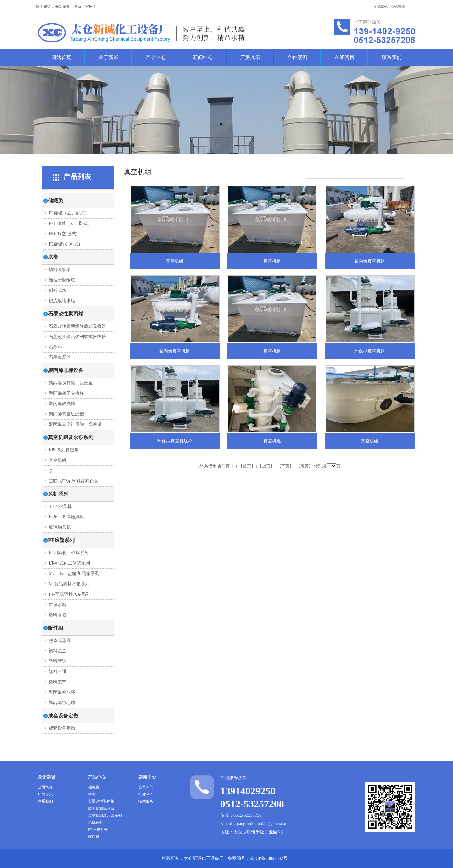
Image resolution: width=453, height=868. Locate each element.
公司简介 (45, 787)
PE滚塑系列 (98, 830)
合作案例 (297, 57)
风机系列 (96, 822)
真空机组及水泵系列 (105, 815)
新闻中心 (203, 57)
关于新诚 (109, 57)
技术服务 (146, 801)
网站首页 (61, 57)
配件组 (94, 837)
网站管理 (398, 7)
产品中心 (156, 57)
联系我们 (392, 57)
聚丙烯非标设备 (101, 809)
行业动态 (146, 794)
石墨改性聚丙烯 (101, 801)
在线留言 (344, 57)
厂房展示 (250, 57)
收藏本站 (380, 7)
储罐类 (94, 787)
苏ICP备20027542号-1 (270, 858)
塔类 (92, 794)
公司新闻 (146, 787)
